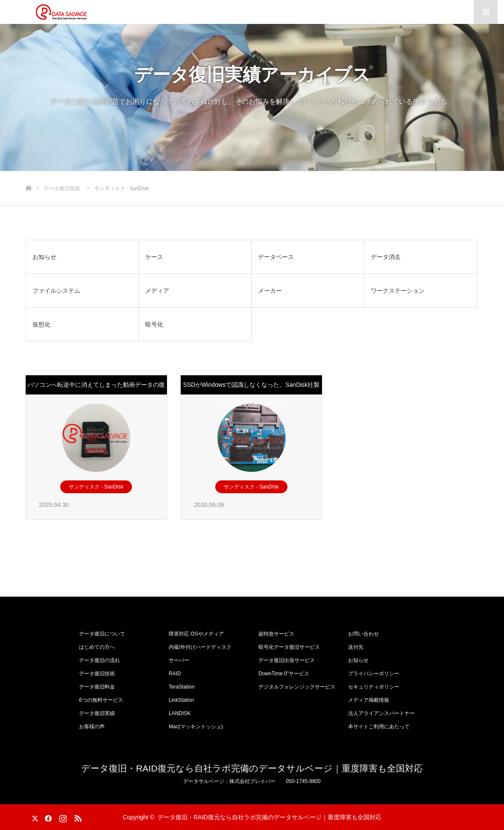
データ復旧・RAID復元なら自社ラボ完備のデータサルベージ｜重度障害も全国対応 (252, 768)
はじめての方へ (97, 647)
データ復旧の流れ (100, 660)
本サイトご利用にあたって (379, 727)
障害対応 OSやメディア (196, 634)
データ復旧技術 (97, 674)
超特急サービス (276, 634)
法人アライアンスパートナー (381, 713)
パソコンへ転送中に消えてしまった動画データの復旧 (96, 394)
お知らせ (358, 660)
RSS (77, 817)
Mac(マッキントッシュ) (196, 727)
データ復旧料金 (97, 687)
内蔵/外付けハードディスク (200, 647)
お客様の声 (92, 727)
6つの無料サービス (101, 700)
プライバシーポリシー (374, 674)
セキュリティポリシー (374, 687)
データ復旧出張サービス (287, 660)
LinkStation (181, 700)
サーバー (179, 660)
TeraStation (182, 687)
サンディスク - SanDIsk (96, 487)
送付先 (356, 647)
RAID (175, 674)
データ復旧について (102, 634)
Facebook (47, 817)
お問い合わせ (363, 634)
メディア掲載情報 (369, 700)
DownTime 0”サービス (284, 674)
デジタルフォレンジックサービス (297, 687)
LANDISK (180, 713)
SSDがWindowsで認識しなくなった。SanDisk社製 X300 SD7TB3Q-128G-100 (252, 394)
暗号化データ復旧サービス (289, 647)
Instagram (62, 817)
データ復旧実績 (97, 713)
